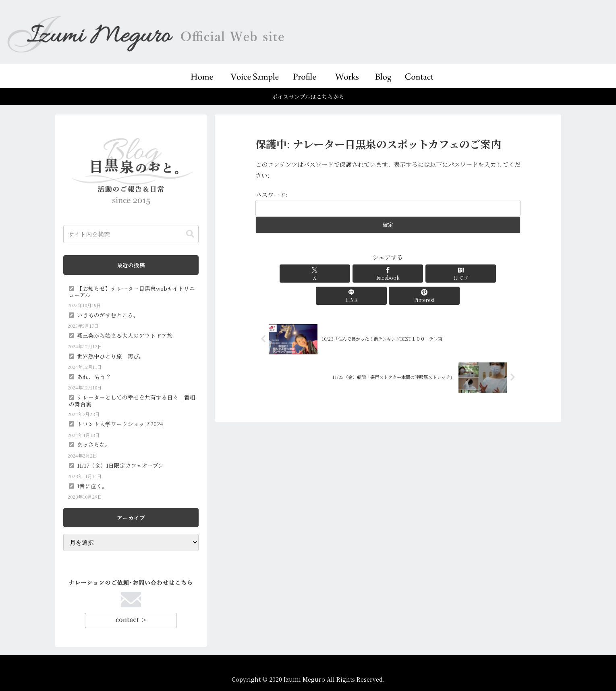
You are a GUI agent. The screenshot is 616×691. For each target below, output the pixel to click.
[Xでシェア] (299, 274)
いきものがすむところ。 (108, 315)
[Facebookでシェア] (343, 274)
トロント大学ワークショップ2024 (120, 424)
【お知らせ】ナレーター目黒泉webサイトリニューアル (132, 291)
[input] (131, 234)
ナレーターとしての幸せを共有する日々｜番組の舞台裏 (132, 400)
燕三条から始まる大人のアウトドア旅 (125, 335)
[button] (190, 234)
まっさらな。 (94, 444)
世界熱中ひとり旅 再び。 (111, 356)
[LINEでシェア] (432, 274)
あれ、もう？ (94, 377)
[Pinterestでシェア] (477, 274)
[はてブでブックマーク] (388, 274)
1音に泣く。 (92, 486)
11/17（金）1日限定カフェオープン (120, 465)
